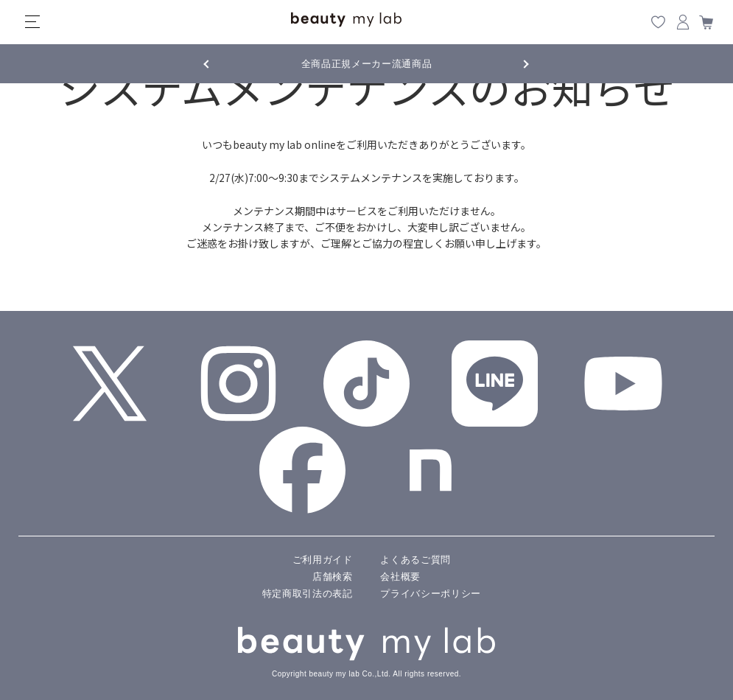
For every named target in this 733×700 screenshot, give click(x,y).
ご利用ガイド (323, 560)
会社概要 (400, 577)
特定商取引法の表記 (308, 594)
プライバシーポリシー (431, 594)
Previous (220, 63)
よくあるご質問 (415, 560)
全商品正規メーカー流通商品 (366, 64)
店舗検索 (333, 577)
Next (514, 63)
